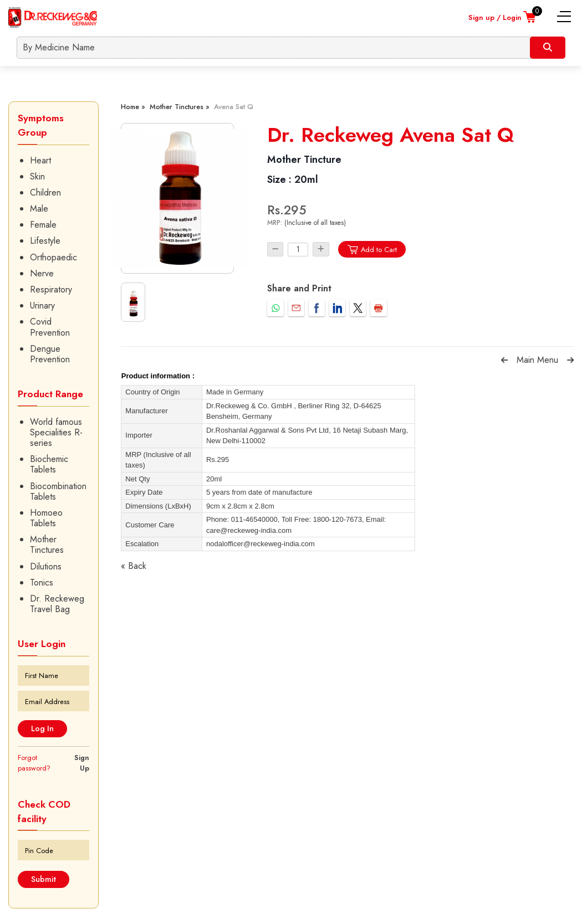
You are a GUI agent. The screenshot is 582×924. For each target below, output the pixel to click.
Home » (133, 107)
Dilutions (46, 566)
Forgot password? (34, 763)
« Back (134, 566)
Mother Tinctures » (180, 107)
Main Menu (537, 360)
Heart (40, 160)
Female (43, 225)
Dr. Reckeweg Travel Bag (57, 604)
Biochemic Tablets (49, 464)
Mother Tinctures (47, 545)
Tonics (42, 582)
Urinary (42, 306)
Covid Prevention (50, 327)
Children (45, 192)
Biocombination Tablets (58, 491)
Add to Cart (372, 250)
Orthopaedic (53, 257)
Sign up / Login (495, 17)
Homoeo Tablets (46, 518)
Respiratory (51, 289)
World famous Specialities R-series (56, 433)
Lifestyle (45, 241)
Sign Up (82, 763)
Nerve (42, 273)
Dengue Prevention (50, 354)
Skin (37, 176)
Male (39, 209)
